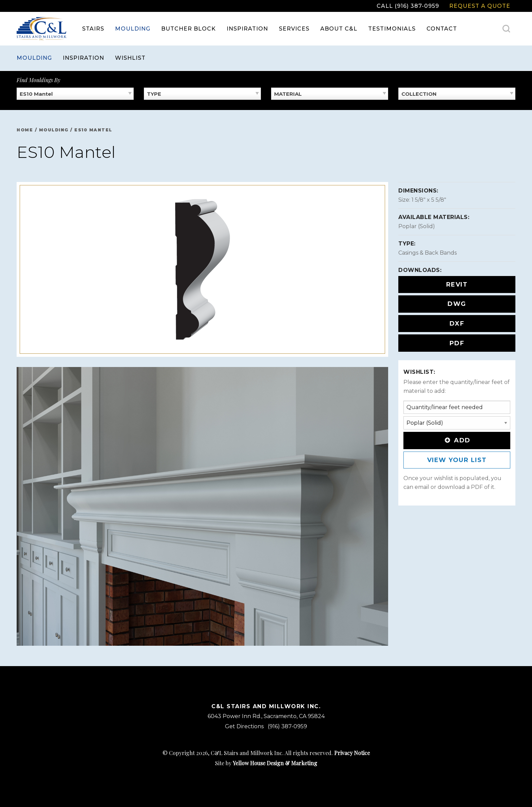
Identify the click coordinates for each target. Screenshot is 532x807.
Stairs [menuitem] (93, 29)
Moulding (34, 58)
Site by (266, 763)
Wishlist (130, 58)
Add (457, 440)
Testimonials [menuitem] (392, 29)
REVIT (457, 285)
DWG (457, 304)
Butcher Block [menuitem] (188, 29)
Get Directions (244, 726)
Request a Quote (480, 6)
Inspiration (83, 58)
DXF (457, 324)
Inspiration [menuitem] (247, 29)
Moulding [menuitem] (133, 29)
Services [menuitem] (294, 29)
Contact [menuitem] (442, 29)
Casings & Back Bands (427, 253)
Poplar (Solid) (417, 226)
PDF (457, 343)
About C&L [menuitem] (339, 29)
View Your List (457, 460)
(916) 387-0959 (287, 726)
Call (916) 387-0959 (408, 6)
